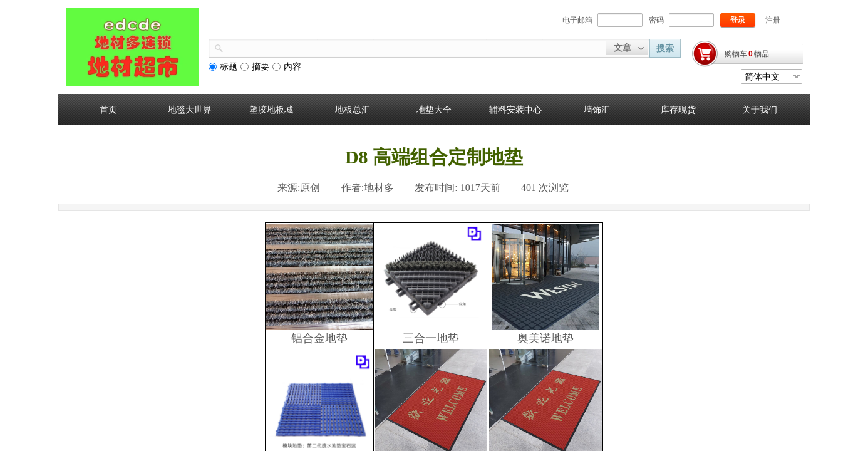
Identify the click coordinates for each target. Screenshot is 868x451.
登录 (738, 20)
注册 (773, 20)
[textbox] (415, 47)
